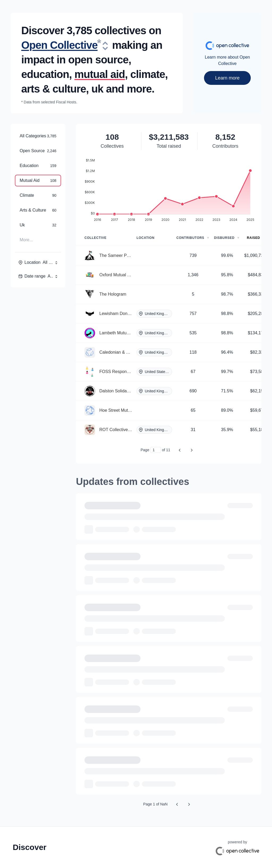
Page (145, 450)
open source (98, 60)
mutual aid (100, 74)
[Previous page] (180, 450)
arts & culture (54, 89)
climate (148, 74)
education (45, 74)
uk (97, 89)
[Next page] (192, 450)
